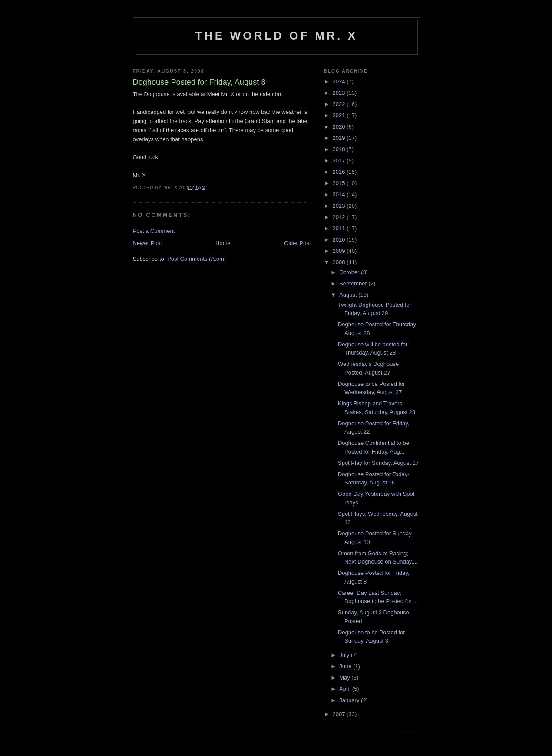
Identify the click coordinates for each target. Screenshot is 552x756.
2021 (340, 115)
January (350, 700)
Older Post (297, 243)
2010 (340, 240)
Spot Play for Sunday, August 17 (378, 463)
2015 (340, 183)
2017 (340, 161)
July (345, 655)
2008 (340, 262)
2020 (340, 127)
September (354, 283)
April (346, 689)
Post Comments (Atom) (197, 259)
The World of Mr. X (277, 36)
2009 (340, 251)
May (345, 678)
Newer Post (147, 243)
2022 (340, 104)
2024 (340, 81)
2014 (340, 194)
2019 (340, 138)
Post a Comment (154, 231)
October (350, 272)
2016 (340, 172)
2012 (340, 217)
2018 (340, 149)
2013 (340, 206)
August (349, 295)
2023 (340, 93)
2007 (340, 714)
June (346, 666)
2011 (340, 228)
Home (223, 243)
